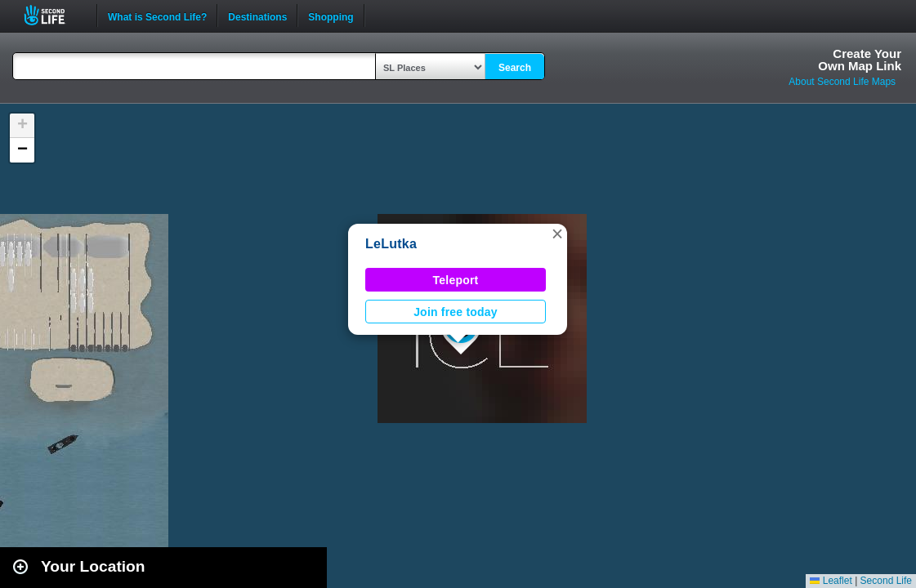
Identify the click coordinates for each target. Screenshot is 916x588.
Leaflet (831, 581)
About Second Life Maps (842, 82)
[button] (557, 234)
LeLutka (391, 244)
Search (515, 68)
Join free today (456, 312)
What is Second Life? (157, 16)
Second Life (54, 15)
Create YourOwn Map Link (860, 60)
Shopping (331, 16)
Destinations (257, 16)
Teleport (456, 280)
